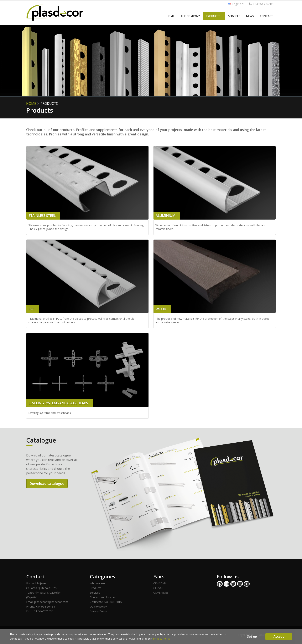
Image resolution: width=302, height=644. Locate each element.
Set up (252, 636)
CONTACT (266, 16)
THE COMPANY (190, 16)
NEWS (250, 16)
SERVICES (234, 16)
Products (96, 588)
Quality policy (98, 606)
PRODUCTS (213, 16)
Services (95, 593)
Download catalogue (47, 483)
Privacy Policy (98, 611)
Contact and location (103, 597)
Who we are (97, 583)
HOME (170, 16)
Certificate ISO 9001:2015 (106, 602)
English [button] (236, 4)
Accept (279, 636)
